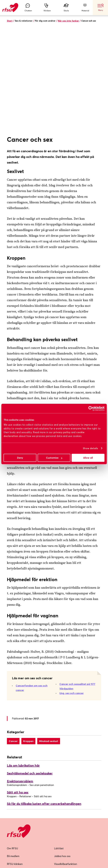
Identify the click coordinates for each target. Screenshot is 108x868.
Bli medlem (13, 756)
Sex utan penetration (42, 684)
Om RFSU (12, 748)
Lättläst (59, 748)
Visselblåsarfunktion (66, 763)
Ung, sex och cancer (72, 593)
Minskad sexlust (49, 641)
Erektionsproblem (20, 681)
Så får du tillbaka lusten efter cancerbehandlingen (44, 703)
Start (10, 21)
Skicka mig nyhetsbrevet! (26, 822)
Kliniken (47, 8)
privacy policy (62, 432)
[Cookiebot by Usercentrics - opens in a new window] (91, 408)
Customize (54, 458)
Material (85, 8)
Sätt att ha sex (18, 692)
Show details (90, 448)
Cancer (13, 641)
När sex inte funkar (68, 21)
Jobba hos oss (62, 756)
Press (10, 779)
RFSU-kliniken (15, 763)
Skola (66, 8)
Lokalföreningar (16, 771)
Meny (100, 8)
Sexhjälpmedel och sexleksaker (30, 673)
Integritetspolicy (63, 771)
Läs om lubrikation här (23, 665)
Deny (20, 458)
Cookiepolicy (61, 779)
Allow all (88, 458)
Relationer (25, 696)
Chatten (28, 8)
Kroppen (28, 641)
